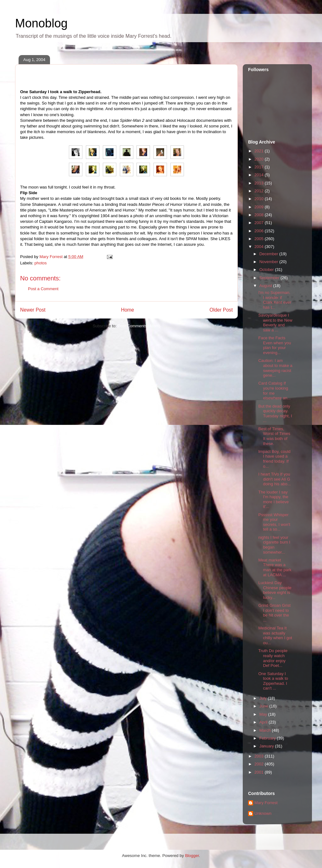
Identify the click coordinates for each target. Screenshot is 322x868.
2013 (260, 183)
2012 (260, 191)
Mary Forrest (266, 803)
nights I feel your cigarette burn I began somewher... (274, 545)
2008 (260, 215)
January (267, 746)
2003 (260, 756)
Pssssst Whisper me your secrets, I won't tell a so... (274, 522)
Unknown (263, 813)
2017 (260, 167)
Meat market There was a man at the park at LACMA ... (275, 567)
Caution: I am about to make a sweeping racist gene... (275, 368)
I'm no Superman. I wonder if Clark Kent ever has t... (275, 300)
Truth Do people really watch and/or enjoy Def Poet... (273, 658)
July (264, 698)
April (264, 722)
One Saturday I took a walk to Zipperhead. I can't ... (273, 681)
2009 (260, 207)
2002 (260, 764)
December (269, 254)
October (267, 270)
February (268, 738)
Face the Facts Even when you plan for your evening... (275, 345)
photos (41, 263)
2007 (260, 223)
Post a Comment (43, 289)
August (266, 286)
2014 (260, 175)
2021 (260, 151)
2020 (260, 159)
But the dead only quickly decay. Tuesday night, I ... (275, 414)
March (266, 730)
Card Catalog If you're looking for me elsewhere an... (274, 391)
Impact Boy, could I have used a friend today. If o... (274, 459)
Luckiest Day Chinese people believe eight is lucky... (275, 590)
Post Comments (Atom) (139, 326)
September (270, 278)
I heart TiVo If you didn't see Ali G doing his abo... (274, 479)
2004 (260, 247)
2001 (260, 772)
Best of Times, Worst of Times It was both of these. (274, 436)
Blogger (192, 856)
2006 (260, 231)
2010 (260, 199)
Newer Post (33, 310)
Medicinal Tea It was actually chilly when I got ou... (275, 635)
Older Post (221, 310)
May (264, 714)
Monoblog (41, 23)
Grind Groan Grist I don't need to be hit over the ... (274, 613)
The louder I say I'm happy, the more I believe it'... (273, 499)
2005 (260, 239)
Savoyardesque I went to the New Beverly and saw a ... (275, 323)
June (264, 706)
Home (128, 310)
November (269, 262)
